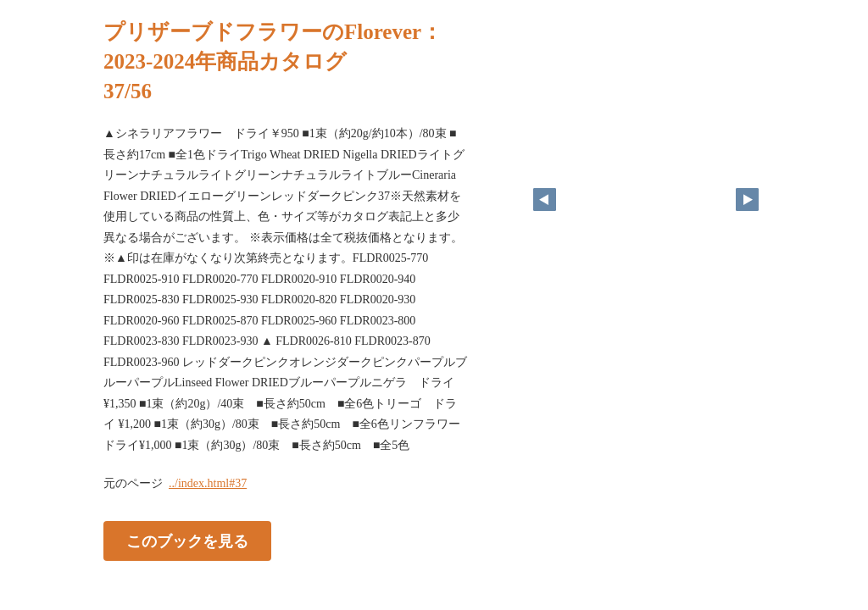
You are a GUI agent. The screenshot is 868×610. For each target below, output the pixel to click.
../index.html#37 (208, 483)
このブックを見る (187, 541)
